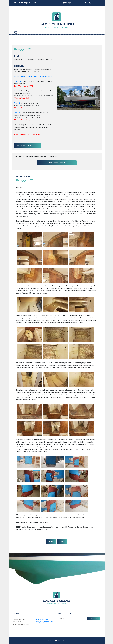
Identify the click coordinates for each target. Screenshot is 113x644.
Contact (31, 3)
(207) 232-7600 (70, 3)
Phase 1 (17, 91)
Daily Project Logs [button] (56, 163)
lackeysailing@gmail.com (88, 3)
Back (51, 542)
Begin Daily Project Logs (27, 146)
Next (62, 542)
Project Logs (19, 3)
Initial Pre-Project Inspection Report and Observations (33, 76)
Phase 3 (17, 113)
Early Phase (18, 81)
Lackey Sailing (59, 641)
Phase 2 (17, 103)
